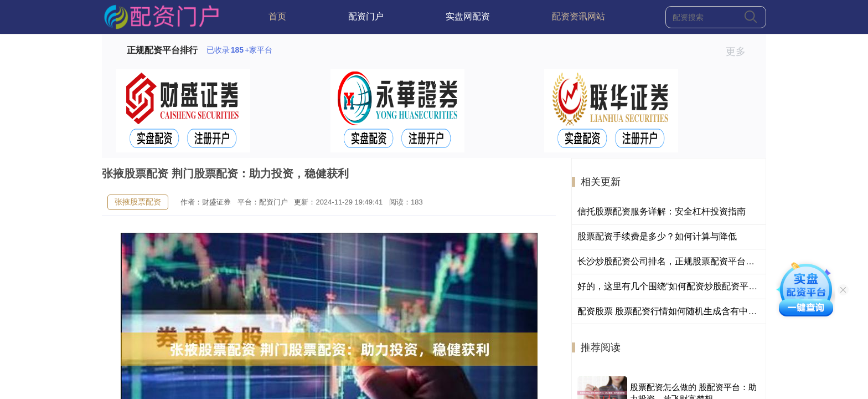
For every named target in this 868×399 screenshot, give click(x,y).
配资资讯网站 (578, 16)
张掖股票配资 (138, 202)
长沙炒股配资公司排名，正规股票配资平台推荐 (670, 261)
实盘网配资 (468, 16)
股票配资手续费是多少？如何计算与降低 (657, 236)
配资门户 (366, 16)
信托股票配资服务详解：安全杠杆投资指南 (662, 211)
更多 (740, 52)
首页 (277, 16)
